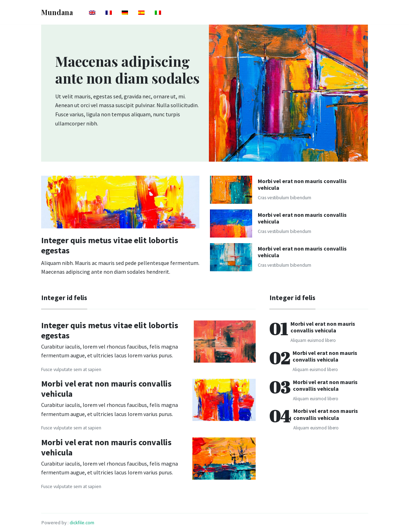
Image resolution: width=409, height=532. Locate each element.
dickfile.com (82, 523)
